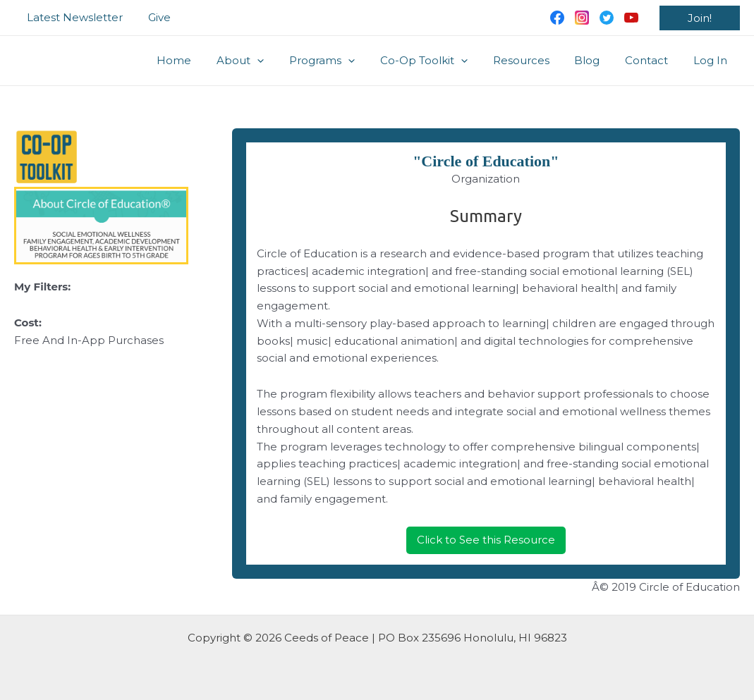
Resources (535, 60)
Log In (712, 60)
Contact (653, 60)
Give (153, 17)
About (267, 61)
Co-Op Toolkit (442, 61)
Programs (345, 61)
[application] (284, 61)
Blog (597, 60)
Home (205, 60)
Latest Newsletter (73, 17)
